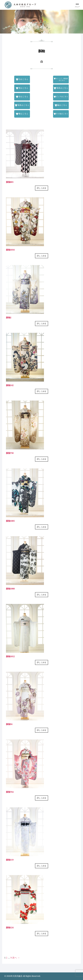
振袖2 (9, 317)
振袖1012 (10, 656)
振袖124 (10, 927)
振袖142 (10, 385)
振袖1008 (10, 589)
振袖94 (9, 724)
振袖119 (10, 860)
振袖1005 (10, 521)
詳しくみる (41, 188)
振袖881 (10, 182)
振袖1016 (10, 250)
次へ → (16, 958)
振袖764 (10, 792)
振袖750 (10, 453)
